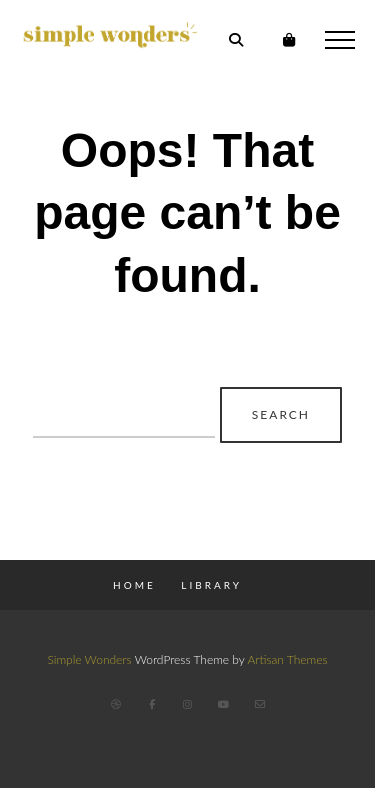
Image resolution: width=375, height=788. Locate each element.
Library (211, 585)
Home (134, 585)
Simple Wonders (89, 659)
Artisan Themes (287, 659)
